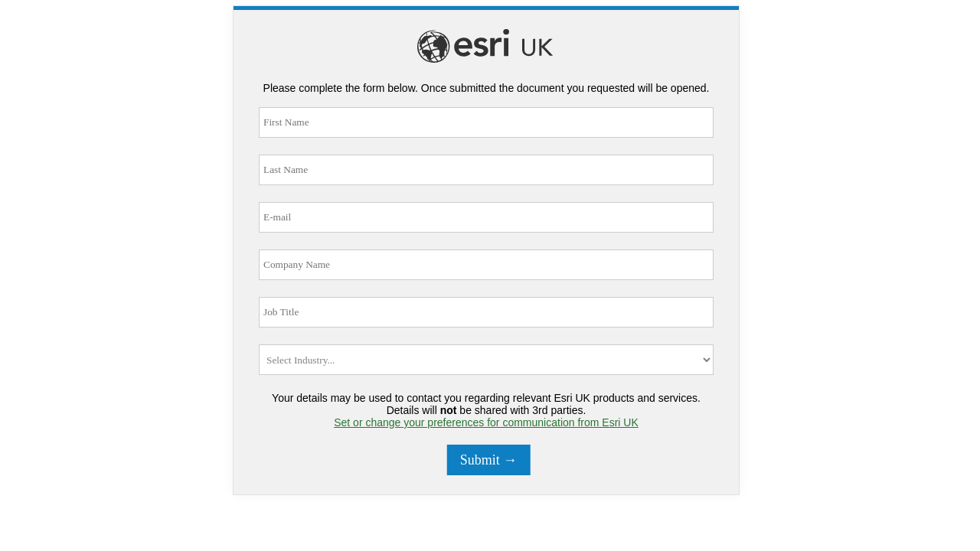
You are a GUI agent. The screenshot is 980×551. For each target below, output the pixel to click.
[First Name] (486, 122)
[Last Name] (486, 170)
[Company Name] (486, 265)
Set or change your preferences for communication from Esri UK (486, 422)
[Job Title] (486, 312)
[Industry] (486, 360)
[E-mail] (486, 217)
